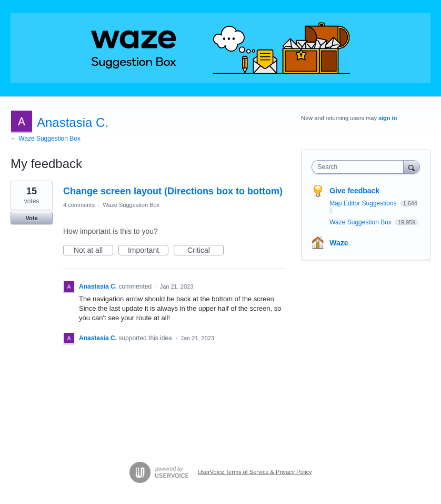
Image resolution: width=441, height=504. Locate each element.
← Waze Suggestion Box (46, 139)
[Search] (412, 167)
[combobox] (360, 167)
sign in (388, 118)
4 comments (79, 205)
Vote (31, 218)
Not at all (93, 251)
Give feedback (354, 191)
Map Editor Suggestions (364, 203)
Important (148, 251)
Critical (206, 251)
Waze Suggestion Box (131, 205)
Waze (339, 243)
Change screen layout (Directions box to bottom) (173, 191)
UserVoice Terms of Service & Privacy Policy (255, 472)
